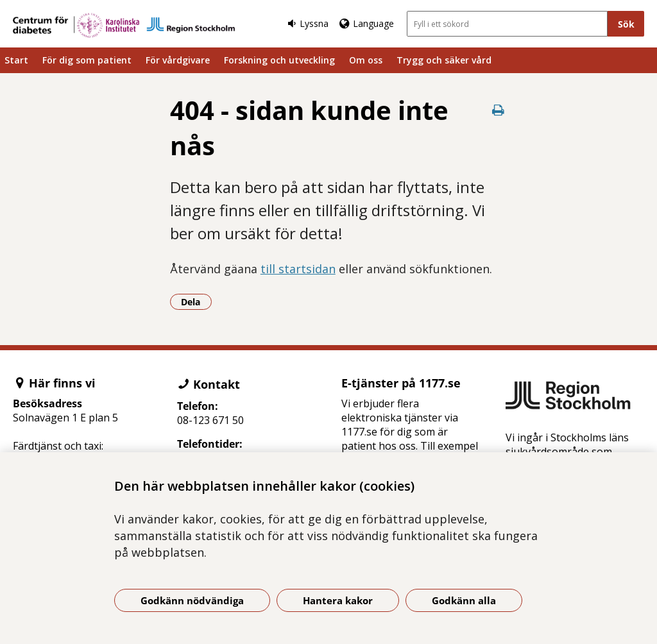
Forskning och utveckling (279, 60)
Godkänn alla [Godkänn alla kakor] (464, 600)
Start (16, 60)
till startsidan (298, 269)
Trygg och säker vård (444, 60)
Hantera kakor (338, 600)
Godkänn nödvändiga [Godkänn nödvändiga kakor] (192, 600)
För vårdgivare (178, 60)
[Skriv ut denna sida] (498, 110)
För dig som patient (87, 60)
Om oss (366, 60)
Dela (196, 301)
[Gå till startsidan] (124, 25)
